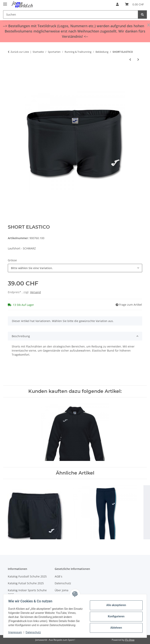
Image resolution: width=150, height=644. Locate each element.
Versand (35, 292)
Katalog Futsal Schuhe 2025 (26, 583)
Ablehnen (115, 626)
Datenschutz (35, 632)
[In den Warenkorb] (11, 72)
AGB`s (58, 576)
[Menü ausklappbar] (5, 2)
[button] (117, 4)
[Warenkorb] (134, 4)
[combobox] (75, 268)
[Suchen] (71, 14)
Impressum (16, 632)
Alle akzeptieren (115, 603)
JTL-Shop (130, 640)
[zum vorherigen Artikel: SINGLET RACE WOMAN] (130, 59)
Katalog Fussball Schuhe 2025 (27, 576)
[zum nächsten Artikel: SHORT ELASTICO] (138, 59)
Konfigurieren (115, 614)
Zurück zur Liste (20, 52)
